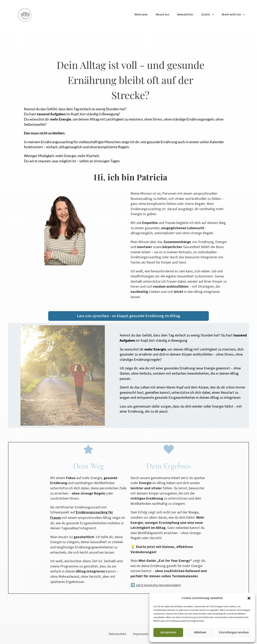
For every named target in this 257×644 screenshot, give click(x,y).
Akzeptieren (168, 632)
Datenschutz (119, 634)
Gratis (210, 15)
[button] (249, 598)
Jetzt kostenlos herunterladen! (159, 585)
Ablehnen (200, 632)
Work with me (234, 15)
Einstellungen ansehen (234, 632)
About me (168, 14)
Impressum (139, 634)
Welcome (148, 14)
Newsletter (189, 14)
